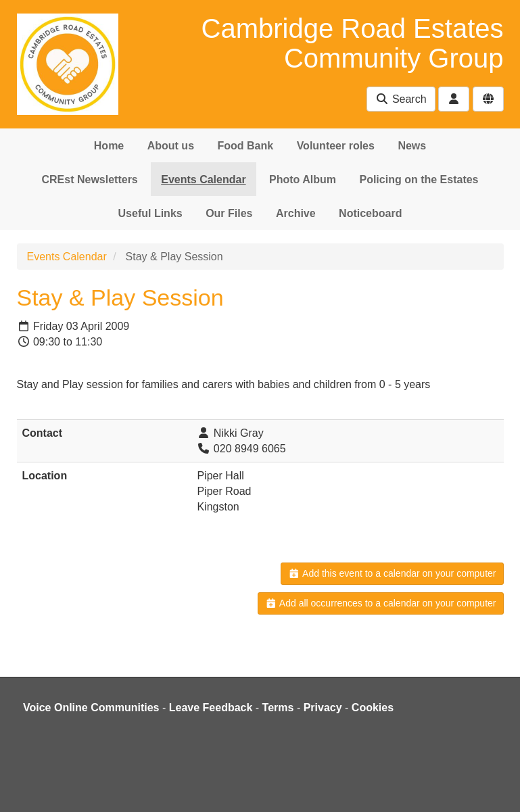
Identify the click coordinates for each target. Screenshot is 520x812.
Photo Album (303, 180)
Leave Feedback (211, 708)
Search (401, 99)
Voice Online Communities (91, 708)
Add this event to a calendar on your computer (392, 573)
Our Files (229, 213)
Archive (296, 213)
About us (171, 146)
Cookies (373, 708)
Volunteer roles (336, 146)
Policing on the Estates (419, 180)
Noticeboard (370, 213)
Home (109, 146)
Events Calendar (203, 180)
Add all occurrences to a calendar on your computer (380, 603)
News (412, 146)
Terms (278, 708)
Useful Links (150, 213)
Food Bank (246, 146)
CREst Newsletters (89, 180)
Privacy (323, 708)
